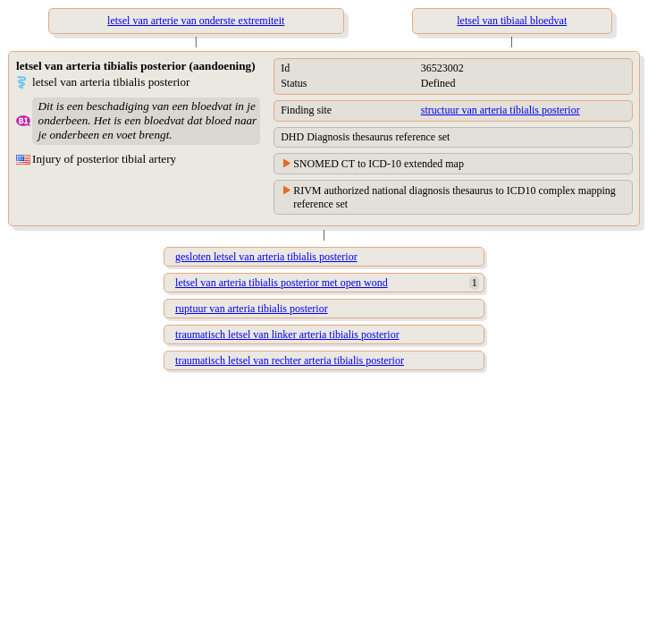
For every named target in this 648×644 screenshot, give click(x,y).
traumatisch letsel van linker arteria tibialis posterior (287, 335)
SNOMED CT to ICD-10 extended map (379, 164)
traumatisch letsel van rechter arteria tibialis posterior (290, 360)
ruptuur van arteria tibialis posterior (252, 309)
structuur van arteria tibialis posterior (501, 110)
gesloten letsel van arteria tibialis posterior (266, 257)
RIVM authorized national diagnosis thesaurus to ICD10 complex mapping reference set (454, 197)
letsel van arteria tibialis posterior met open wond (282, 283)
